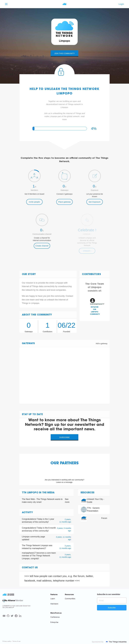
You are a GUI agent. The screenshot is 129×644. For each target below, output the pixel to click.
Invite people (34, 202)
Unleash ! (87, 251)
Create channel (42, 246)
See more (67, 501)
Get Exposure (95, 202)
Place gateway (65, 202)
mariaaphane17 (29, 553)
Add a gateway (102, 344)
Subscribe (65, 437)
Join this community (64, 53)
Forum (104, 518)
